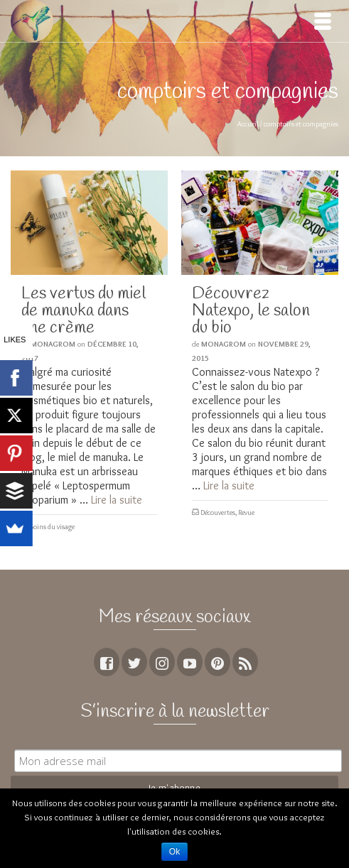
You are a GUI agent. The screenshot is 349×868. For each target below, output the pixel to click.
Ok (174, 852)
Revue (246, 512)
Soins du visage (52, 527)
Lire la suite (117, 500)
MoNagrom (53, 344)
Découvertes (218, 512)
